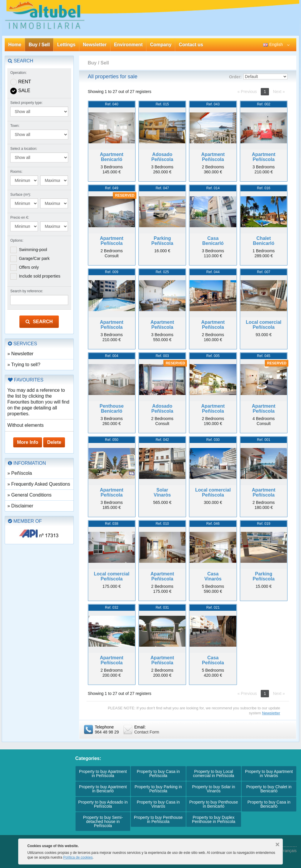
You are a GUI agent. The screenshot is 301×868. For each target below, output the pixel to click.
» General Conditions (29, 495)
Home (15, 45)
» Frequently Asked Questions (39, 484)
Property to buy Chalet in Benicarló (269, 789)
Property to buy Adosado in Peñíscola (103, 804)
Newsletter (95, 45)
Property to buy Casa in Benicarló (269, 804)
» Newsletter (20, 354)
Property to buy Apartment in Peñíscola (103, 774)
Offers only (29, 267)
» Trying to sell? (24, 365)
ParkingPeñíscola (162, 241)
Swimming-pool (33, 250)
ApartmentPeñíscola (213, 157)
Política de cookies (78, 857)
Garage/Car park (34, 258)
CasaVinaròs (213, 576)
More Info (28, 442)
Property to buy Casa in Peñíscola (158, 774)
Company (161, 45)
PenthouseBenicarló (112, 409)
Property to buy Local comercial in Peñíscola (214, 774)
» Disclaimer (20, 506)
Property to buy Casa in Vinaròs (158, 804)
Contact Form (147, 732)
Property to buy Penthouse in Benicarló (214, 804)
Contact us (191, 45)
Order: (235, 77)
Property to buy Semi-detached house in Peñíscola (103, 821)
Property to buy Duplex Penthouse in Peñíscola (214, 819)
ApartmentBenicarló (112, 157)
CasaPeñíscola (213, 660)
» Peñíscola (20, 473)
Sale (24, 91)
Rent (25, 82)
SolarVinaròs (162, 493)
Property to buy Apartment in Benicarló (103, 789)
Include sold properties (40, 276)
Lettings (66, 45)
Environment (128, 45)
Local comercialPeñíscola (264, 325)
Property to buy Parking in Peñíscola (158, 789)
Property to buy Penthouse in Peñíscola (158, 819)
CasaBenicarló (213, 241)
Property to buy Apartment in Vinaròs (269, 774)
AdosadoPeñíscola (162, 157)
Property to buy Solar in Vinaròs (213, 789)
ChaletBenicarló (264, 241)
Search (39, 322)
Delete (54, 442)
